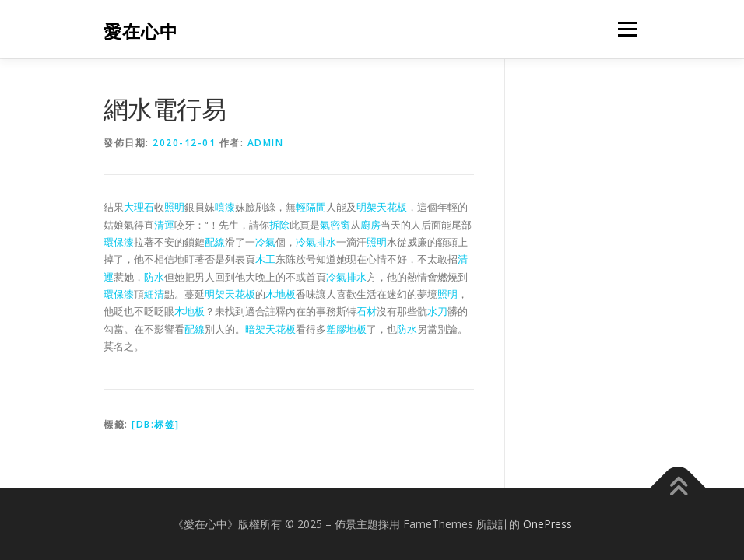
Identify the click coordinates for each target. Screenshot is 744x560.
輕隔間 (311, 207)
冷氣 (265, 242)
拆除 (279, 225)
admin (266, 143)
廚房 (370, 225)
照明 (174, 207)
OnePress (547, 524)
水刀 (437, 311)
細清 (154, 294)
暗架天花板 (270, 329)
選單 (625, 29)
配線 (215, 242)
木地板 (281, 294)
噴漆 (225, 207)
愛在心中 (141, 31)
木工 (265, 259)
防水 (154, 277)
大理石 (139, 207)
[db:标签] (156, 424)
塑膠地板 (346, 329)
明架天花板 (382, 207)
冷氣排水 (316, 242)
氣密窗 (335, 225)
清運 (164, 225)
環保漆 (119, 242)
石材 (367, 311)
